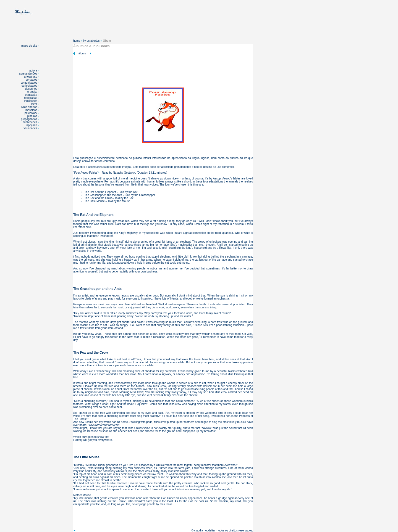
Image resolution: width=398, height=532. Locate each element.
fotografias (31, 98)
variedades (31, 128)
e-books (32, 92)
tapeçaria (31, 125)
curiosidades (29, 86)
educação (31, 95)
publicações (30, 122)
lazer (34, 104)
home (77, 41)
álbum (82, 53)
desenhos (31, 89)
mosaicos (32, 110)
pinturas (33, 116)
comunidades (29, 83)
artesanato (31, 77)
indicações (31, 101)
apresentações (28, 74)
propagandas (29, 119)
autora (33, 71)
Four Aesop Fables (86, 173)
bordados (32, 80)
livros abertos (29, 107)
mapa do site (30, 46)
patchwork (31, 113)
